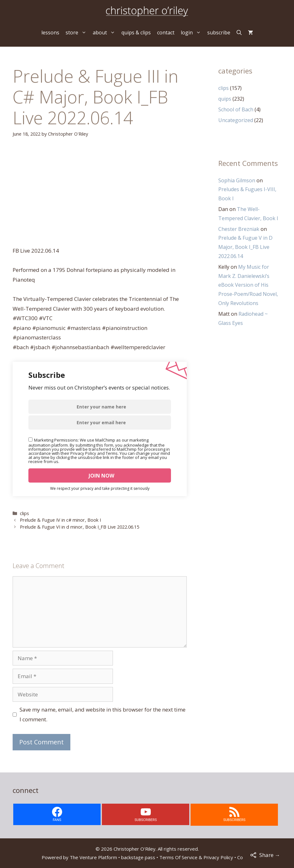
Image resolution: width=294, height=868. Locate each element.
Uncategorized (236, 120)
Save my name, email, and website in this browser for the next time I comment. (103, 714)
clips (24, 513)
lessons (50, 32)
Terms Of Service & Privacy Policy (196, 857)
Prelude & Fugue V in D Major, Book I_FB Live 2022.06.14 (245, 247)
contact (166, 32)
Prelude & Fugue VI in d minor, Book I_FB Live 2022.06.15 (79, 527)
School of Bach (236, 109)
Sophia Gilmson (237, 180)
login (192, 32)
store (78, 32)
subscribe (219, 32)
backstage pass (138, 857)
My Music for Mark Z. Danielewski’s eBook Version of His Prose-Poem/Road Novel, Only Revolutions (248, 285)
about (106, 32)
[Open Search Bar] (239, 32)
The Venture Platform (93, 857)
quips (225, 99)
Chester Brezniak (239, 229)
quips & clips (136, 32)
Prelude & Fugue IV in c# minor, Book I (60, 520)
